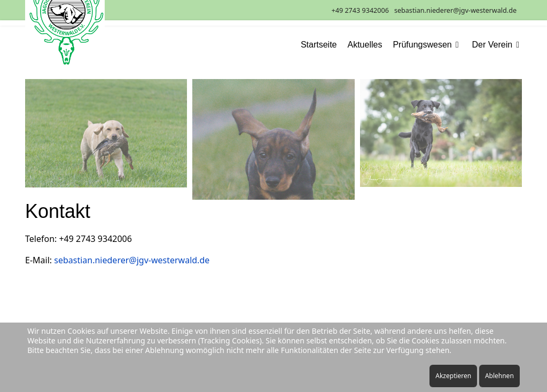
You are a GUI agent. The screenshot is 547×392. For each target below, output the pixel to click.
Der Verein (493, 45)
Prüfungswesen (422, 45)
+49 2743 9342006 (360, 10)
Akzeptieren (453, 376)
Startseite (319, 45)
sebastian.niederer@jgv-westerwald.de (455, 10)
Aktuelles (365, 45)
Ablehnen (499, 376)
